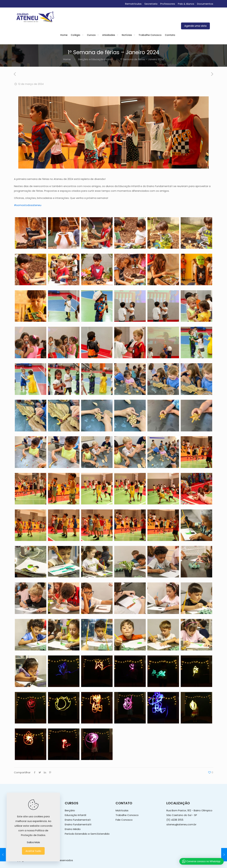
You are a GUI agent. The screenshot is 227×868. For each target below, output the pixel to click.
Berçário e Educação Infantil (96, 59)
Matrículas (122, 810)
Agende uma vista (195, 26)
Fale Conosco (124, 820)
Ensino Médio (73, 829)
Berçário (70, 810)
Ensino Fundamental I (78, 820)
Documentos (205, 4)
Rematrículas (133, 4)
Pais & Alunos (186, 4)
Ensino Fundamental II (78, 824)
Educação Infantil (75, 815)
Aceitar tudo (33, 851)
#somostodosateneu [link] (28, 205)
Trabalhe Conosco (127, 815)
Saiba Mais (33, 842)
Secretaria (151, 4)
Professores (168, 4)
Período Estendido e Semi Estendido (87, 834)
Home (67, 59)
